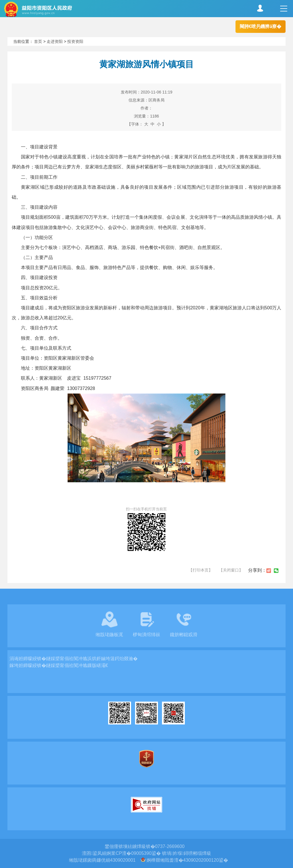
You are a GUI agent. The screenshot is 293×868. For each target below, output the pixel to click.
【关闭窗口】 (231, 570)
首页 (38, 41)
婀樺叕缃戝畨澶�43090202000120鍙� (187, 860)
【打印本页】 (201, 570)
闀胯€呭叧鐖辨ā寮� (261, 26)
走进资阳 (55, 41)
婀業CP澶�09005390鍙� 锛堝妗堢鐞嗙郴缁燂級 (159, 853)
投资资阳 (75, 41)
